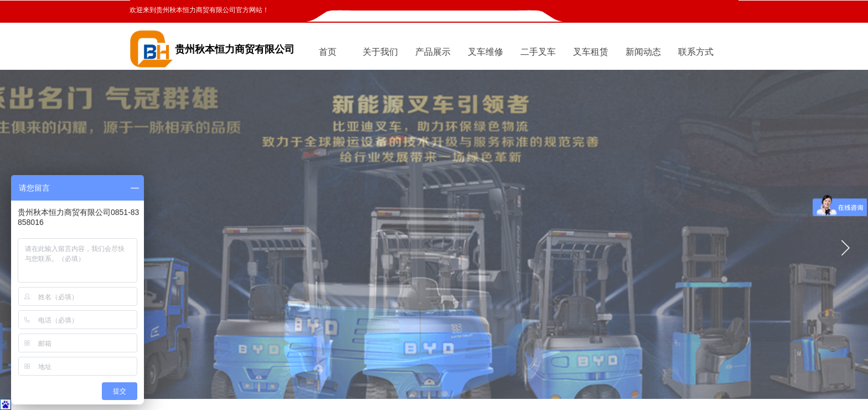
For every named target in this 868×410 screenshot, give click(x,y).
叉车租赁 (591, 52)
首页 (328, 52)
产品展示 (433, 52)
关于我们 (380, 52)
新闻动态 (643, 52)
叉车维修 (485, 52)
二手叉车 (538, 52)
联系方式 (696, 52)
